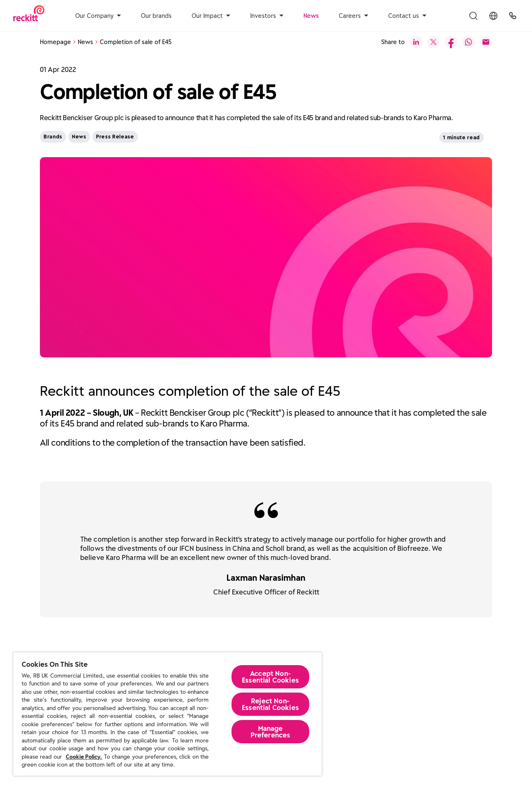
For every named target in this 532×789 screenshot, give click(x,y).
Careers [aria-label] (353, 16)
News (311, 16)
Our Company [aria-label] (98, 16)
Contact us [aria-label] (407, 16)
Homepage (55, 42)
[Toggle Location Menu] (493, 16)
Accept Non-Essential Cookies (270, 677)
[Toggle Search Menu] (473, 16)
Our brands (156, 16)
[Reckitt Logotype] (29, 16)
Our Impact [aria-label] (211, 16)
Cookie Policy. (84, 757)
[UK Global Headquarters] (513, 16)
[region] (167, 714)
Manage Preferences (271, 732)
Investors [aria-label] (267, 16)
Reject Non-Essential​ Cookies (270, 704)
